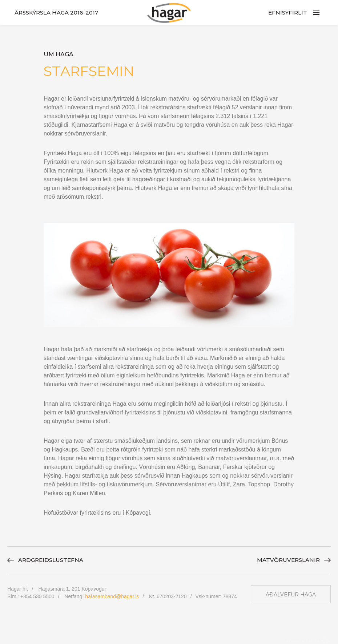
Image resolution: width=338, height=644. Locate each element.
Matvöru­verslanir (288, 560)
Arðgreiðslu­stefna (51, 560)
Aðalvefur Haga (291, 595)
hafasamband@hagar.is (112, 596)
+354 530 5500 (37, 596)
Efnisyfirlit (288, 13)
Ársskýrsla (56, 13)
